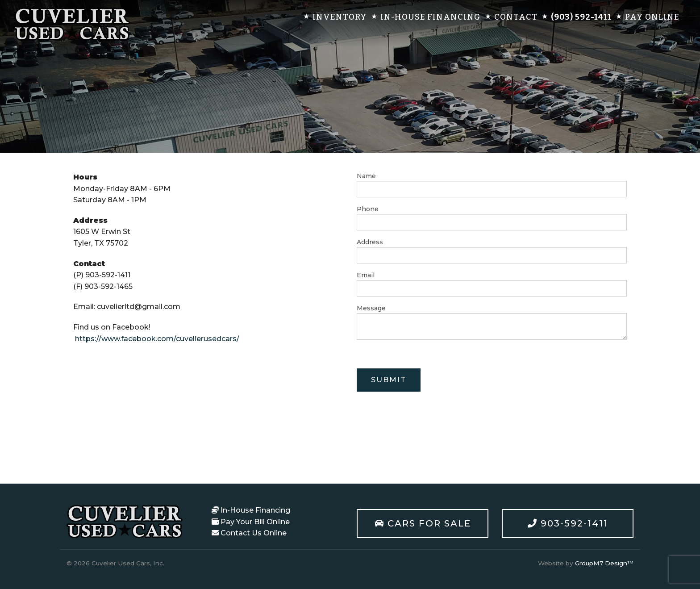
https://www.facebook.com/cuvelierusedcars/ (157, 339)
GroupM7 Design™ (604, 563)
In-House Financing (431, 17)
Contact (516, 17)
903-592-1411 (568, 523)
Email (492, 284)
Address (492, 251)
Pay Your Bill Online (251, 522)
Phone (492, 218)
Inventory (340, 17)
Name (492, 185)
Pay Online (652, 17)
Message (492, 322)
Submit (389, 380)
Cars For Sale (423, 523)
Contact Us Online (249, 533)
